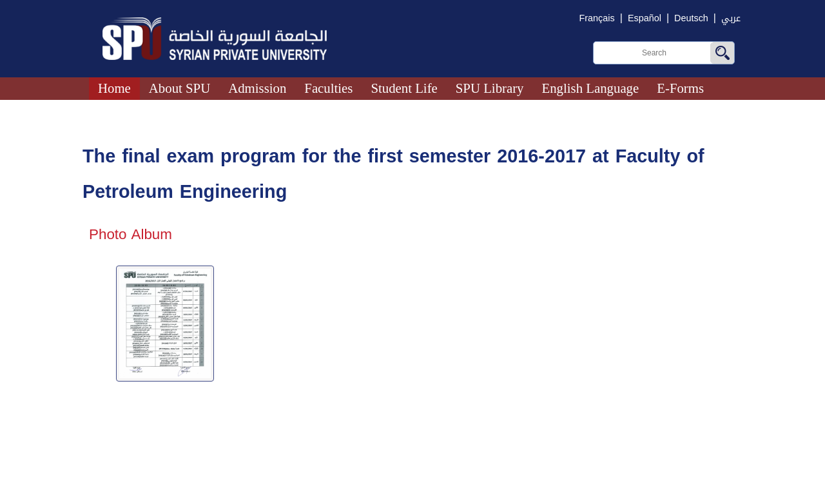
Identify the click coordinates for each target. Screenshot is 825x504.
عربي (731, 18)
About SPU (180, 88)
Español (645, 18)
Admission (257, 88)
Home (114, 88)
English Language (591, 88)
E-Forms (680, 88)
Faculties (328, 88)
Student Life (404, 88)
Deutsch (691, 18)
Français (597, 18)
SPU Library (490, 88)
